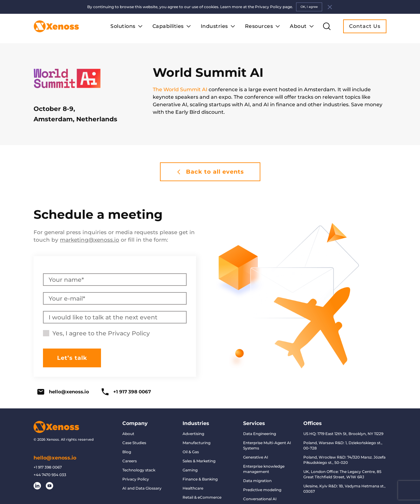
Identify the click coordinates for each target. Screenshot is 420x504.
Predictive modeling (262, 490)
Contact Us (365, 26)
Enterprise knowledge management (264, 469)
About (128, 434)
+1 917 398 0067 (126, 392)
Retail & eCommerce (202, 497)
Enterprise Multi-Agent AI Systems (267, 445)
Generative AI (256, 457)
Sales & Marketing (199, 461)
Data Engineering (260, 434)
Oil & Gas (191, 452)
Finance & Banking (200, 479)
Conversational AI (260, 499)
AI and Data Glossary (142, 488)
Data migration (257, 481)
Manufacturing (197, 443)
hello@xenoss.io (63, 392)
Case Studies (134, 443)
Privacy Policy (129, 333)
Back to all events (210, 172)
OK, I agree (309, 7)
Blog (127, 452)
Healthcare (193, 488)
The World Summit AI (180, 89)
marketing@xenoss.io (90, 240)
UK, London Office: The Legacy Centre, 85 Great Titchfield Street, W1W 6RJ (342, 474)
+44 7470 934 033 (50, 475)
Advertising (193, 434)
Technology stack (139, 470)
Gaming (190, 470)
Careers (130, 461)
